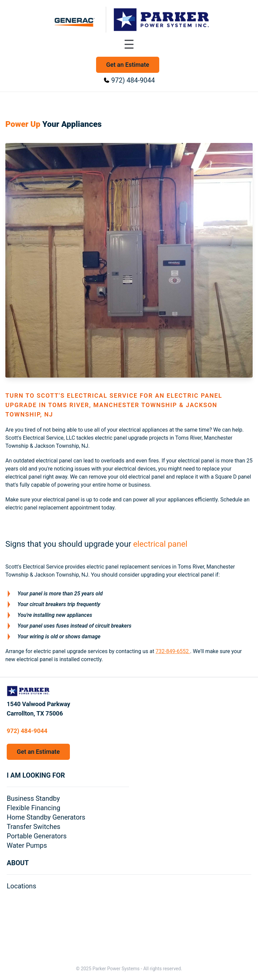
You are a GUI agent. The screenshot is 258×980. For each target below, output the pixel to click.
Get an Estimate (128, 65)
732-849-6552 (173, 651)
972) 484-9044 (133, 80)
